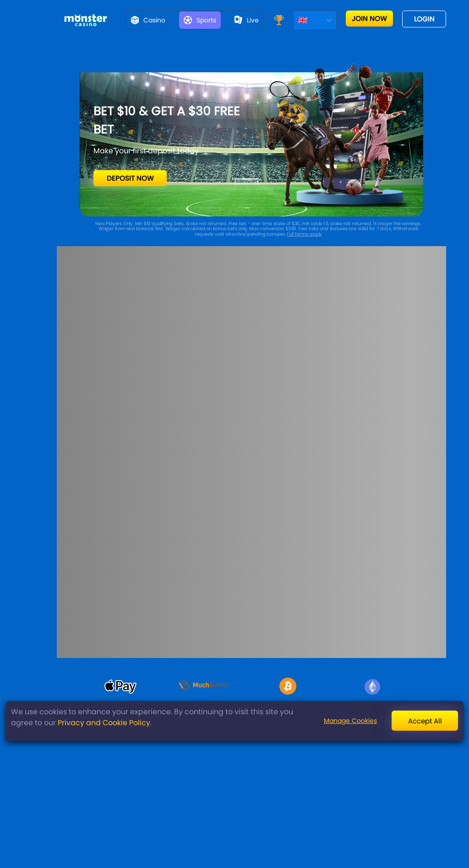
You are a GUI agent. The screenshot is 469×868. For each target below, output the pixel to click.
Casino (148, 20)
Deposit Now (130, 178)
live (247, 20)
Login (424, 19)
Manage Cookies (350, 721)
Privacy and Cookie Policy (104, 723)
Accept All (425, 721)
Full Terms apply (304, 234)
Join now (369, 19)
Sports (200, 20)
